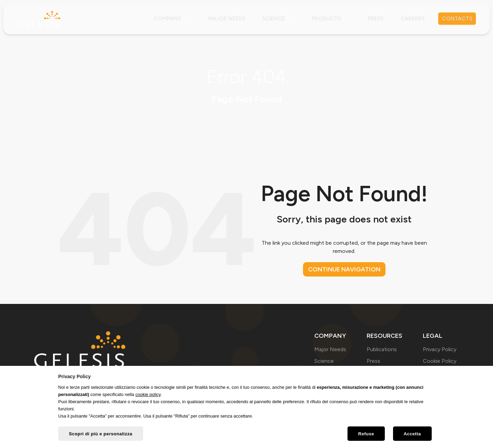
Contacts (457, 19)
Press (374, 19)
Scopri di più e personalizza (101, 434)
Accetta (412, 434)
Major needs (223, 19)
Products (329, 19)
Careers (411, 19)
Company (168, 19)
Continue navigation (344, 269)
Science (275, 19)
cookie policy (148, 395)
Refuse (365, 434)
